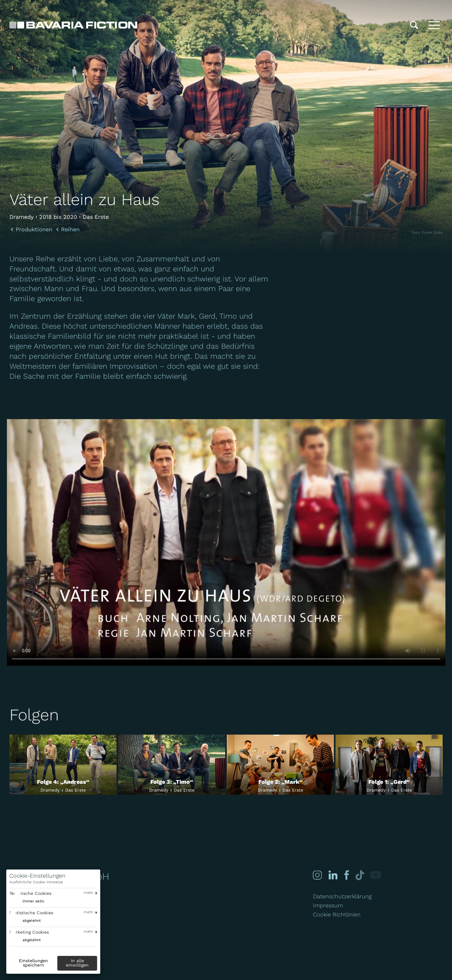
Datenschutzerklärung (342, 896)
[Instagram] (317, 875)
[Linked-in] (333, 875)
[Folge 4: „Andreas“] (63, 765)
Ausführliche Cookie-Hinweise (36, 882)
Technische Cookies (30, 893)
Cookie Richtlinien (337, 914)
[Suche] (414, 25)
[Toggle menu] (434, 25)
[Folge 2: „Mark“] (280, 765)
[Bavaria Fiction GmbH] (73, 25)
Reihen (70, 229)
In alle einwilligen (77, 963)
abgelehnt (32, 921)
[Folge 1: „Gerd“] (389, 765)
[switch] (27, 901)
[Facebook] (345, 875)
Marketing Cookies (29, 932)
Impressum (328, 905)
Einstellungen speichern (33, 963)
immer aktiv (33, 901)
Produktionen (34, 229)
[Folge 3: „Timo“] (172, 765)
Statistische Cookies (31, 913)
